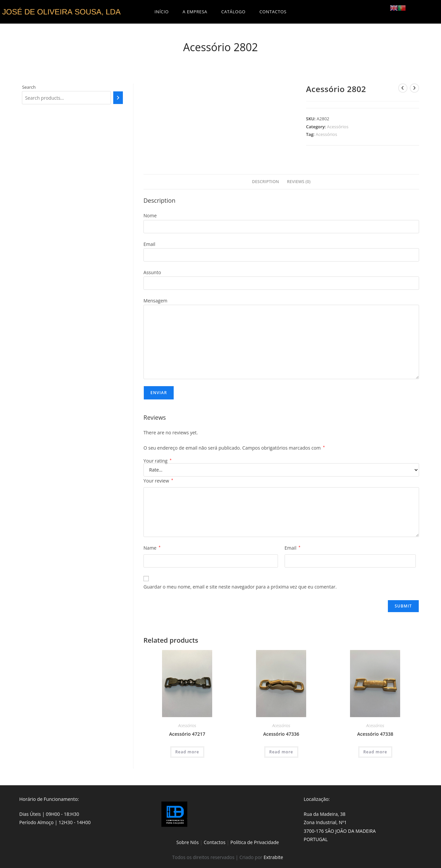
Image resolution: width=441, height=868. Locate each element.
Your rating (158, 461)
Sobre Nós (188, 842)
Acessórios (338, 127)
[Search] (118, 98)
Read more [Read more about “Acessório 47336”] (281, 752)
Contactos (214, 842)
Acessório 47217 (187, 734)
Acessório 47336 (281, 734)
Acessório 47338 (375, 734)
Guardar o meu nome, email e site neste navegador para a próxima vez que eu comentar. (240, 587)
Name (152, 548)
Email (293, 548)
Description (266, 182)
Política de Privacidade (255, 842)
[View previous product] (403, 88)
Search (29, 87)
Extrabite (273, 857)
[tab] (266, 182)
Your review (158, 481)
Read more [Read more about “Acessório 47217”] (187, 752)
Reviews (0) (299, 182)
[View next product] (414, 88)
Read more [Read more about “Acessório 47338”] (375, 752)
